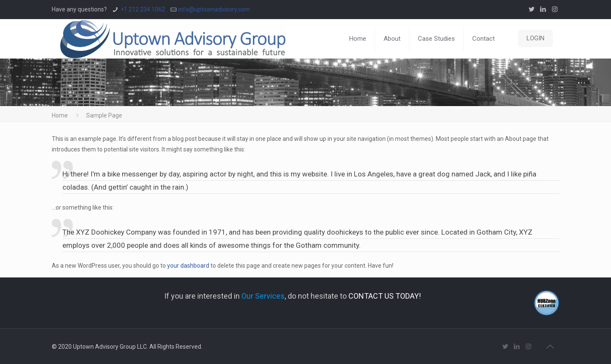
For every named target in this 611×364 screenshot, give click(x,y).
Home (60, 115)
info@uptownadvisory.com (214, 9)
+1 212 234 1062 (143, 9)
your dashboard (188, 266)
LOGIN (535, 38)
